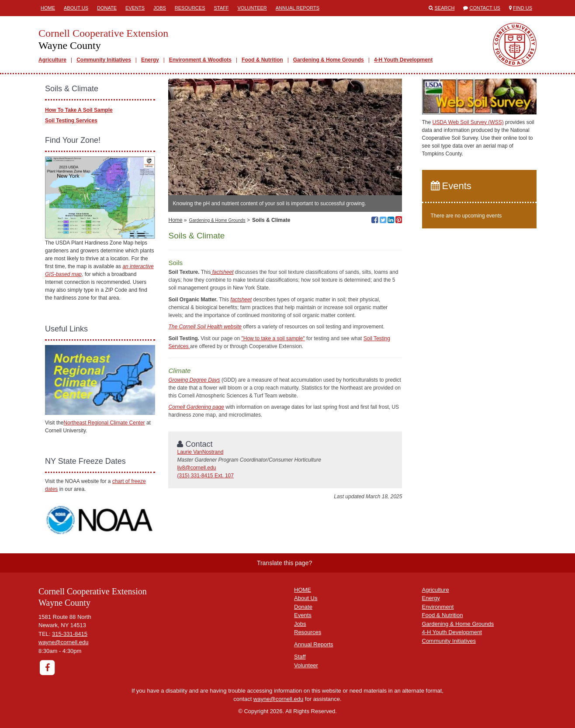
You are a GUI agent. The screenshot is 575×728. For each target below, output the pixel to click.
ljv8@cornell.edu (196, 468)
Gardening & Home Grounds (329, 60)
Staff (222, 8)
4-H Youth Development (403, 60)
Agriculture (52, 60)
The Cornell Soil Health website (205, 327)
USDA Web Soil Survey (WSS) (468, 122)
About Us (76, 8)
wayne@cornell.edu (63, 642)
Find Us (523, 8)
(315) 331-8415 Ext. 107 (205, 476)
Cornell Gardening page (196, 407)
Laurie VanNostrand (200, 452)
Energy (150, 60)
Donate (107, 8)
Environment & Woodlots (200, 60)
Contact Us (485, 8)
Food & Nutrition (262, 60)
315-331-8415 (70, 634)
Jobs (160, 8)
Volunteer (252, 8)
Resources (190, 8)
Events (135, 8)
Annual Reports (298, 8)
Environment (438, 607)
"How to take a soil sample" (273, 338)
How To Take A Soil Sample (79, 110)
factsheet (241, 300)
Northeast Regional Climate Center (104, 423)
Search (445, 8)
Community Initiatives (104, 60)
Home (48, 8)
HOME (303, 590)
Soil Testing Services (71, 121)
